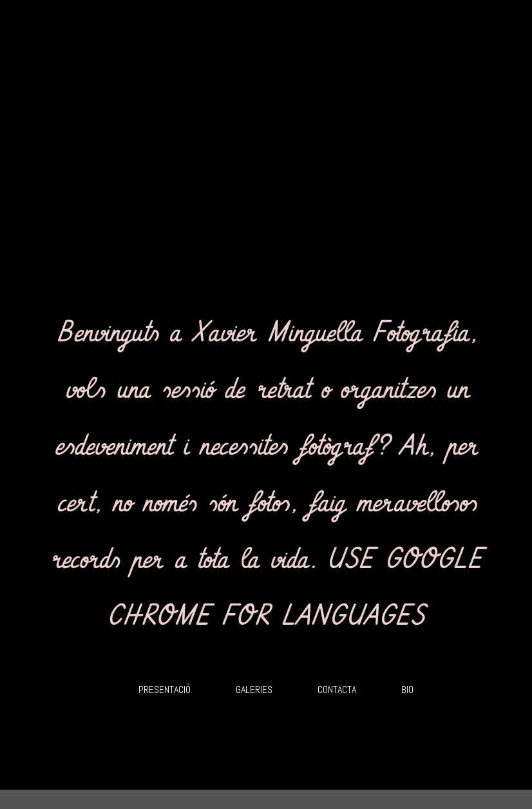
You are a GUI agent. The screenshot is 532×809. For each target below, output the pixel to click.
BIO (407, 690)
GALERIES (254, 690)
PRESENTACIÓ (165, 690)
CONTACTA (337, 690)
